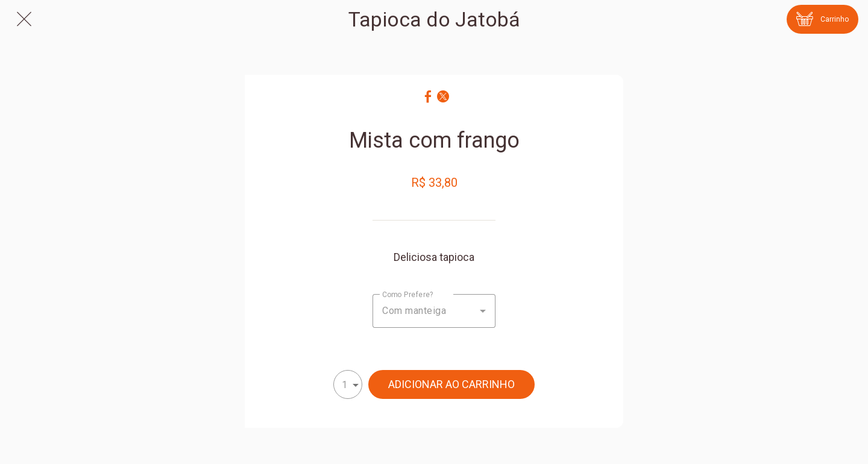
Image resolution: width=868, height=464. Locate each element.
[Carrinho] (822, 19)
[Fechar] (24, 19)
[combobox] (434, 311)
